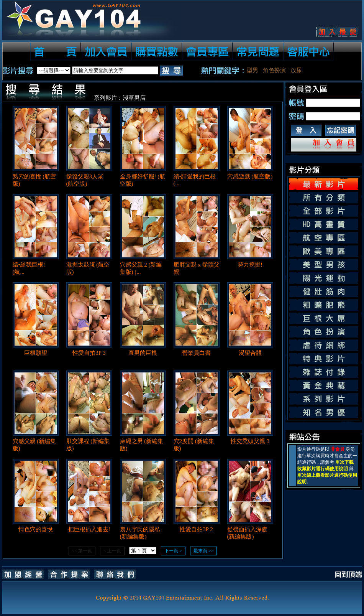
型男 (253, 70)
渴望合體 (250, 353)
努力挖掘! (250, 265)
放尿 (296, 70)
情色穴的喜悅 (36, 529)
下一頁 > (173, 551)
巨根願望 (36, 353)
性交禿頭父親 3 (250, 441)
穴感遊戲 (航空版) (250, 176)
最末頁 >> (204, 551)
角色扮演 (274, 70)
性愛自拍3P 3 (89, 353)
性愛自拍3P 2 (196, 529)
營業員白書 (196, 353)
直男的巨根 (143, 353)
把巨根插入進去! (89, 529)
